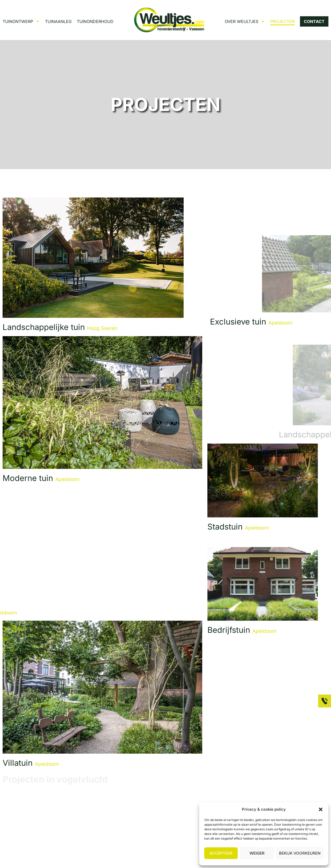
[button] (321, 809)
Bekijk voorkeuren (300, 853)
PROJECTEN (283, 21)
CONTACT (314, 21)
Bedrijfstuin (242, 630)
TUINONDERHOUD (95, 21)
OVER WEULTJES (245, 21)
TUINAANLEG (58, 21)
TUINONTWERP (21, 21)
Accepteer (221, 853)
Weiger (257, 853)
